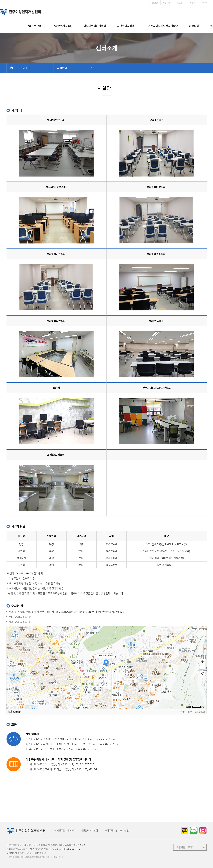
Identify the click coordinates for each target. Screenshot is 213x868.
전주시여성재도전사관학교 (163, 26)
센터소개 (25, 68)
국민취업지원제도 (127, 26)
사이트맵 (191, 3)
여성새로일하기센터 (95, 26)
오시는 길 (125, 830)
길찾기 (190, 712)
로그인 (155, 3)
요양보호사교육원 (62, 26)
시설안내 (62, 68)
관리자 (204, 3)
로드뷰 (182, 712)
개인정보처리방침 (89, 830)
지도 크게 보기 (200, 712)
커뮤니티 (194, 26)
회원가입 (167, 3)
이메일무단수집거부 (64, 830)
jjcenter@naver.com (70, 849)
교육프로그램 (34, 26)
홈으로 (179, 3)
